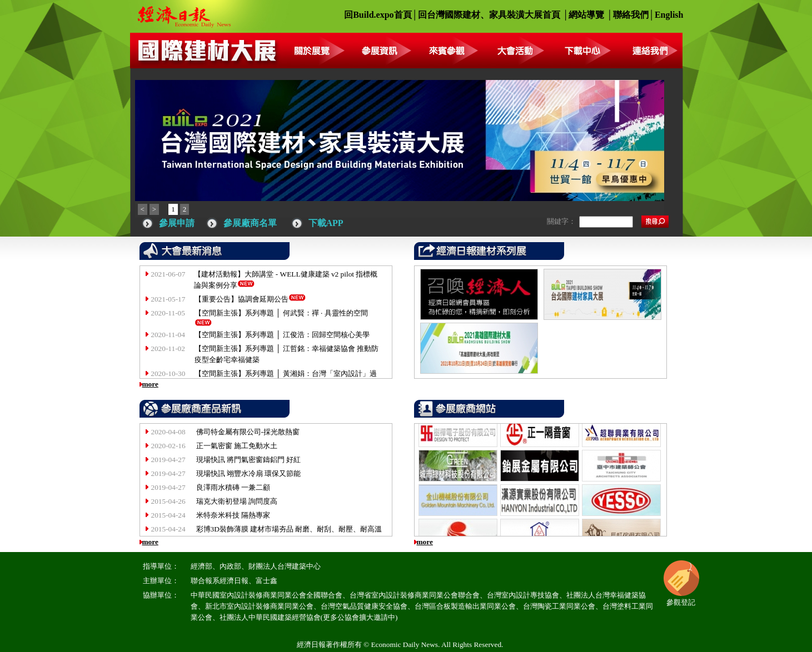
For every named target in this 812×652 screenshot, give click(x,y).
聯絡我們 (631, 15)
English (669, 15)
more (150, 384)
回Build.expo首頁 (378, 15)
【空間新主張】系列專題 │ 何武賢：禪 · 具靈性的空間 (281, 313)
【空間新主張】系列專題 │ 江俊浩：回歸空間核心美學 (282, 335)
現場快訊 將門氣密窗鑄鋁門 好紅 (249, 460)
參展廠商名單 (250, 223)
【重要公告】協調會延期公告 (241, 299)
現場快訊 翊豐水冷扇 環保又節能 (249, 473)
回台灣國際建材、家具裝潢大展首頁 (489, 15)
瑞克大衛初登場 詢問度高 (237, 501)
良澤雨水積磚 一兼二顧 (233, 487)
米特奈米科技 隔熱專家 (233, 515)
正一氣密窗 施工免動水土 (237, 446)
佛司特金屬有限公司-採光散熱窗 (248, 432)
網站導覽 (586, 15)
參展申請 (177, 223)
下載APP (326, 223)
